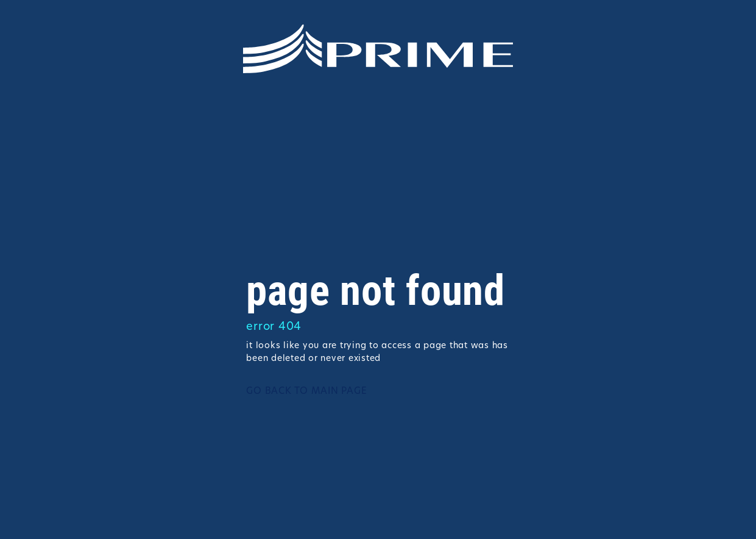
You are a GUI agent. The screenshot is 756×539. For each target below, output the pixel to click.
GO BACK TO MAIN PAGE (306, 392)
